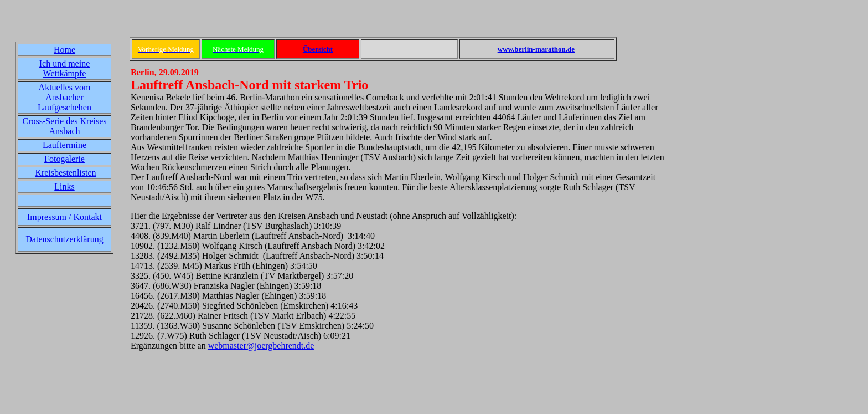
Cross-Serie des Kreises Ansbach (65, 126)
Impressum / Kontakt (64, 217)
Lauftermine (64, 145)
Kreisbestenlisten (65, 173)
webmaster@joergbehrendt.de (261, 346)
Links (64, 186)
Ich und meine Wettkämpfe (65, 68)
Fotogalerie (64, 159)
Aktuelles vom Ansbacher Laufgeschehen (64, 97)
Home (64, 50)
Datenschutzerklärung (64, 239)
